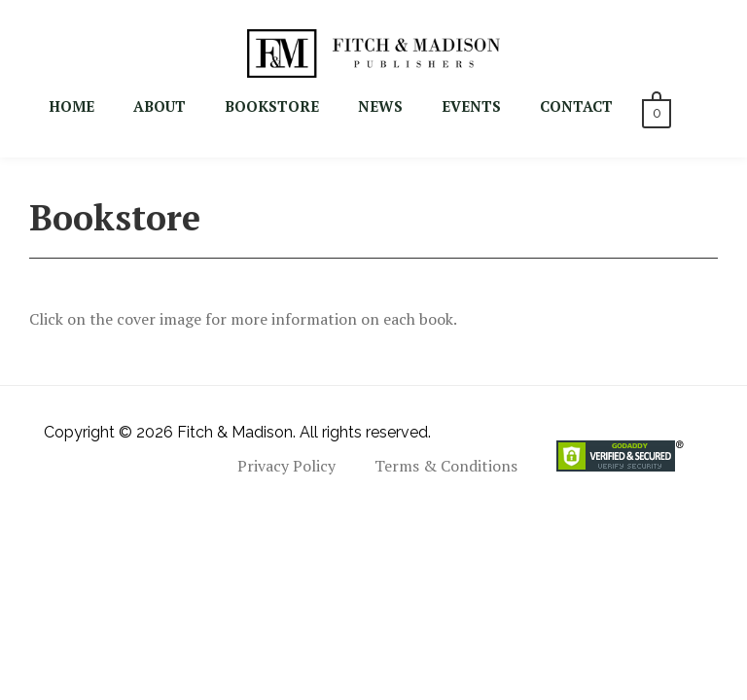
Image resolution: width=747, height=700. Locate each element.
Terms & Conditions (446, 466)
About (160, 106)
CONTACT (576, 106)
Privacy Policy (286, 466)
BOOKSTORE (272, 106)
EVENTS (471, 106)
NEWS (380, 106)
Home (71, 106)
